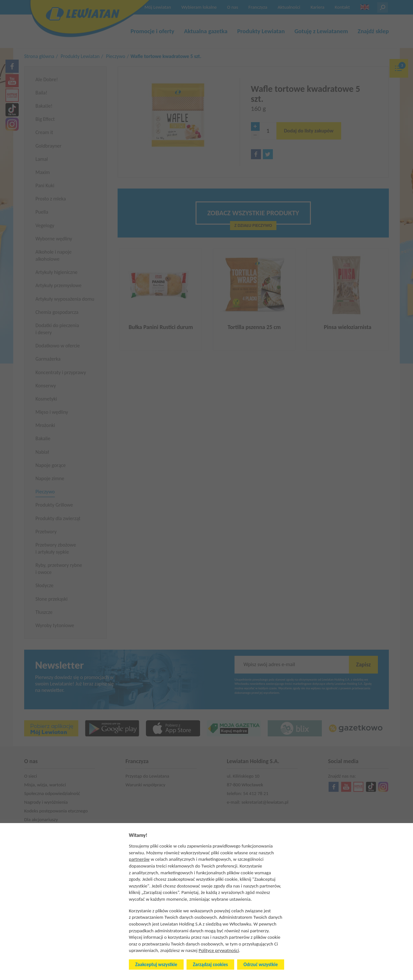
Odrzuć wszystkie (261, 965)
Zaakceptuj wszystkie (156, 965)
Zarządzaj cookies (210, 965)
